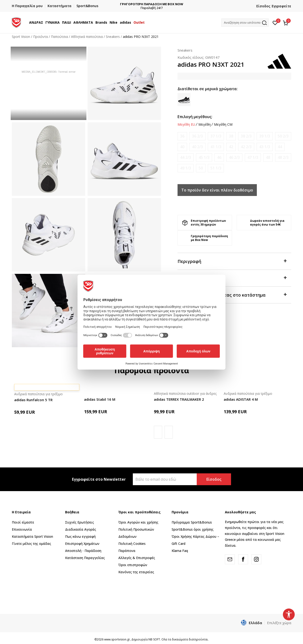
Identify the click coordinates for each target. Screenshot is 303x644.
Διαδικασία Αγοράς (81, 529)
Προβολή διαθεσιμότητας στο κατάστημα (232, 295)
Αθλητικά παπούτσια (87, 37)
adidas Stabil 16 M (100, 399)
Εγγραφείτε (281, 6)
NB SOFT (154, 639)
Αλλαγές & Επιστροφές (137, 558)
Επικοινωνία (22, 529)
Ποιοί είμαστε (23, 522)
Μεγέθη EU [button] (186, 124)
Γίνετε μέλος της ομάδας (31, 544)
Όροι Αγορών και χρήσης (138, 522)
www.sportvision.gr (117, 639)
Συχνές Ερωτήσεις (80, 522)
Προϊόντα (40, 37)
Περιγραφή (232, 261)
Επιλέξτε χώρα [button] (279, 623)
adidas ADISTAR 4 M (241, 399)
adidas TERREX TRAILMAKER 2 (179, 399)
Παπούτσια (59, 37)
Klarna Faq (180, 551)
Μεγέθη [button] (205, 124)
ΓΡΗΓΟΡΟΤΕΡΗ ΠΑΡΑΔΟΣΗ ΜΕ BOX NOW (185, 4)
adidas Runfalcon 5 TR (33, 400)
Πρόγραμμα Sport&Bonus (192, 522)
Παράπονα (127, 551)
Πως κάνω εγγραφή (80, 536)
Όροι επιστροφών (133, 565)
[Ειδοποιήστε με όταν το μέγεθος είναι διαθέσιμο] (182, 136)
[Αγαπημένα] (275, 22)
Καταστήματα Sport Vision (32, 536)
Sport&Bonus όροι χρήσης (193, 529)
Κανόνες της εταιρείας (136, 572)
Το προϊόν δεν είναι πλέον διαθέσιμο (217, 190)
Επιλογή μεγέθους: (195, 117)
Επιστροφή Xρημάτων (82, 544)
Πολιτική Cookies (132, 544)
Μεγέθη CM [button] (223, 124)
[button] (245, 23)
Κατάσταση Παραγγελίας (85, 558)
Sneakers (113, 37)
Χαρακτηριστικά (232, 278)
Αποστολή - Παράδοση (83, 551)
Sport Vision (21, 37)
